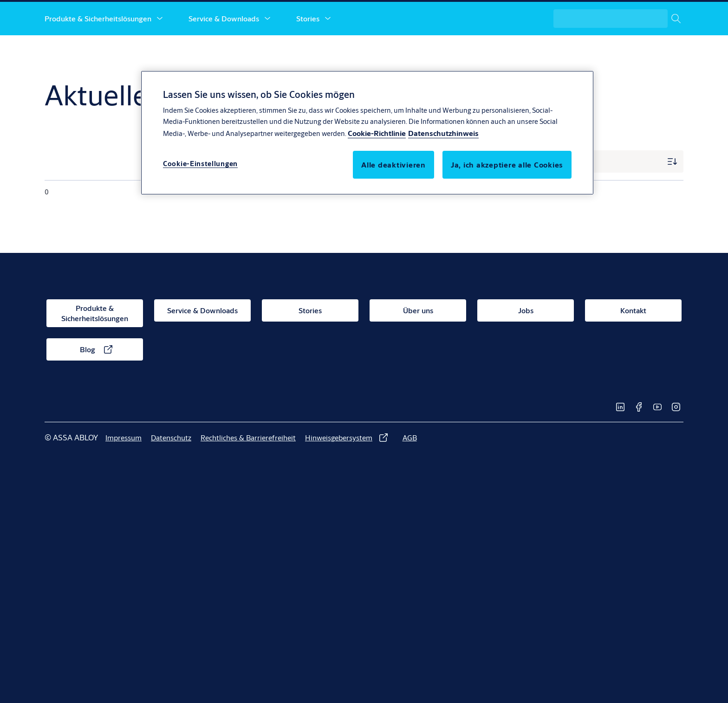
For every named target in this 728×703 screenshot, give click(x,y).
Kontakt (474, 50)
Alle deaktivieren (393, 164)
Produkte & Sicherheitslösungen (98, 50)
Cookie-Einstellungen (200, 164)
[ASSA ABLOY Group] (642, 17)
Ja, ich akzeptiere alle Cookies (507, 164)
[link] (522, 17)
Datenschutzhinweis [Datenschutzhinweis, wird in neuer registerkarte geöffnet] (443, 133)
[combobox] (618, 50)
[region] (367, 133)
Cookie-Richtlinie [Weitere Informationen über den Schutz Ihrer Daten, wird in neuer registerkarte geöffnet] (377, 133)
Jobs (432, 50)
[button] (160, 50)
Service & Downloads (224, 50)
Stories (308, 50)
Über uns (372, 50)
